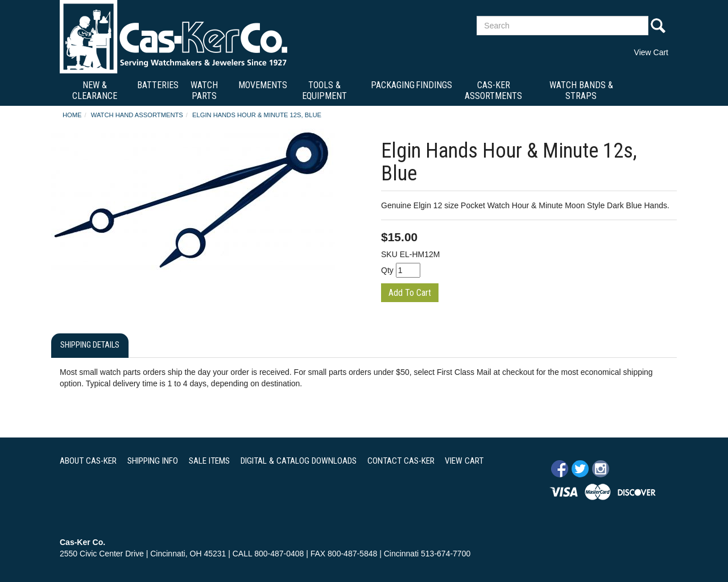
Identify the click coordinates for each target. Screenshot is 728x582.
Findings (434, 85)
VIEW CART (464, 461)
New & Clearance (95, 90)
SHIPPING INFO (153, 461)
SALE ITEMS (209, 461)
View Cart (651, 52)
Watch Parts (204, 90)
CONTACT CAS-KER (401, 461)
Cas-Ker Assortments (493, 90)
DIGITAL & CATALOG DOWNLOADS (299, 461)
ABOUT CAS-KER (88, 461)
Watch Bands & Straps (581, 90)
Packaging (393, 85)
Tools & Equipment (324, 90)
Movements (263, 85)
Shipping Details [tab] (90, 345)
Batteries (158, 85)
